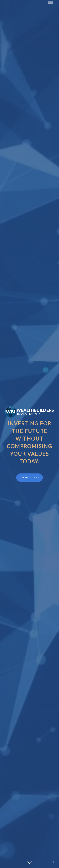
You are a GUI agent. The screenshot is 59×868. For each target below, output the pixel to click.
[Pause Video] (53, 862)
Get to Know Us (29, 477)
